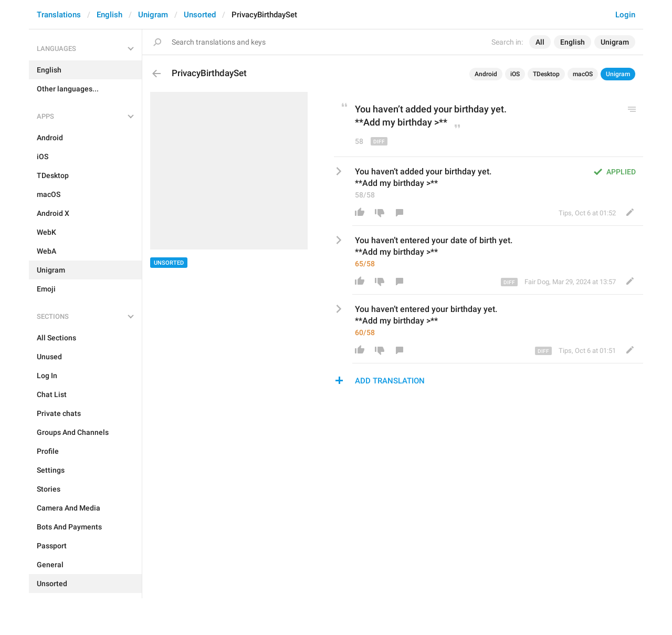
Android (486, 74)
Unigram (153, 15)
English (109, 15)
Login (625, 15)
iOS (515, 74)
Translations (59, 15)
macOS (583, 74)
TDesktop (546, 74)
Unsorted (200, 15)
